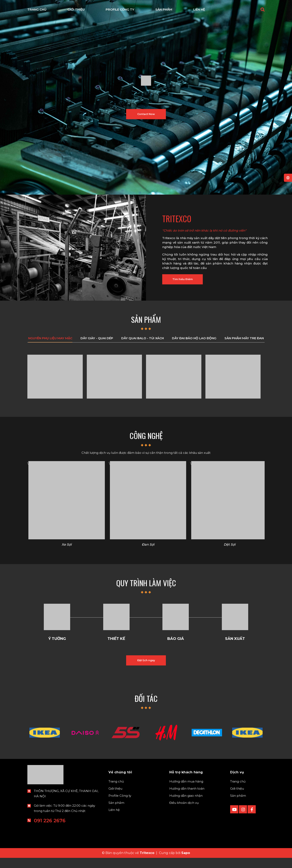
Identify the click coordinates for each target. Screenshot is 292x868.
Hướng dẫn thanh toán (187, 799)
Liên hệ (114, 820)
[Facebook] (252, 819)
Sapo (186, 863)
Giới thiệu (115, 799)
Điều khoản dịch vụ (184, 813)
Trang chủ (116, 792)
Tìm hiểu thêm (187, 281)
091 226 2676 (50, 831)
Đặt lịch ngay (146, 669)
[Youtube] (234, 819)
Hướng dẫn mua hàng (186, 792)
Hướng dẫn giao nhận (186, 806)
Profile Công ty (120, 806)
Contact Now (146, 114)
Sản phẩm (116, 813)
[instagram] (243, 819)
